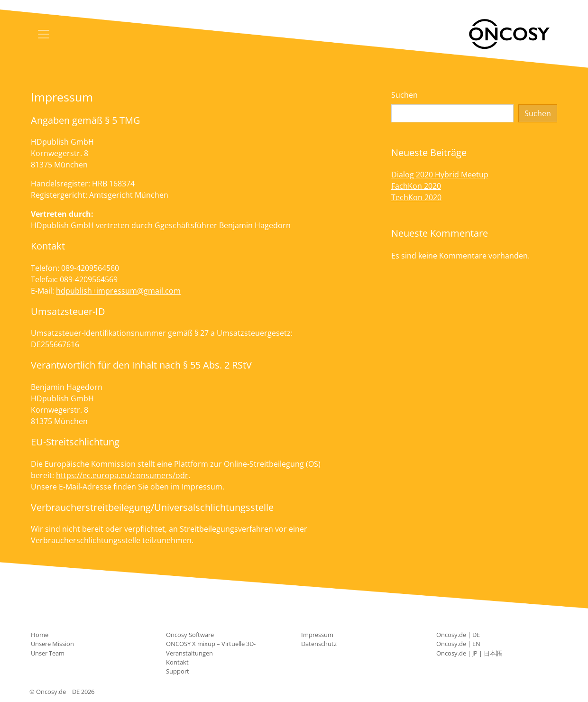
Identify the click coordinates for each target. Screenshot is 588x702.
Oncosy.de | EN (458, 644)
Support (178, 671)
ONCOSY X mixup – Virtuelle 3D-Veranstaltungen (211, 648)
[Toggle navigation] (44, 34)
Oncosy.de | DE (458, 635)
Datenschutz (319, 644)
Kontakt (177, 662)
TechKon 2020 (416, 197)
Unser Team (48, 653)
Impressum (317, 635)
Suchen (404, 95)
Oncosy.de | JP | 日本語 (469, 653)
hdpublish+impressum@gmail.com (118, 291)
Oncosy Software (190, 635)
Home (40, 635)
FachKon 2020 (416, 186)
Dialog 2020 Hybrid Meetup (440, 175)
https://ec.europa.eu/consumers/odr (122, 475)
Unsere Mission (52, 644)
